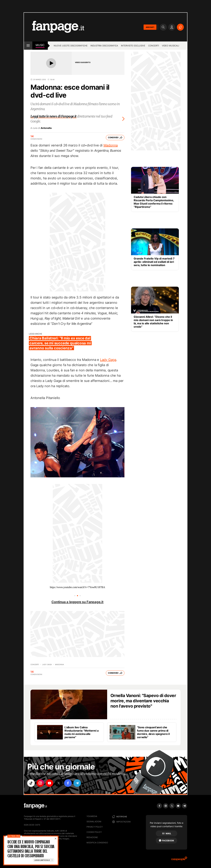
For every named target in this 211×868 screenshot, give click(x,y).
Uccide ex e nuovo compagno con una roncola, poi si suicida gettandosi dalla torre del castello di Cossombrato (31, 849)
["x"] (59, 783)
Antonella (46, 128)
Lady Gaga (108, 360)
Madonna (111, 145)
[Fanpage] (35, 806)
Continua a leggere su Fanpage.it (77, 602)
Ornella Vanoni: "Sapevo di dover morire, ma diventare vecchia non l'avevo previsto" (143, 701)
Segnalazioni (94, 822)
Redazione (92, 837)
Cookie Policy (94, 832)
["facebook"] (68, 783)
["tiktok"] (31, 783)
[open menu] (28, 46)
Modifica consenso (97, 843)
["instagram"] (40, 783)
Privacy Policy (95, 827)
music (40, 45)
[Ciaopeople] (179, 860)
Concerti (154, 46)
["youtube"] (49, 783)
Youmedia (92, 816)
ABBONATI (150, 27)
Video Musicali (170, 46)
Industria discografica (104, 46)
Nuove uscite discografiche (71, 46)
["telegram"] (77, 783)
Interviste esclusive (133, 46)
